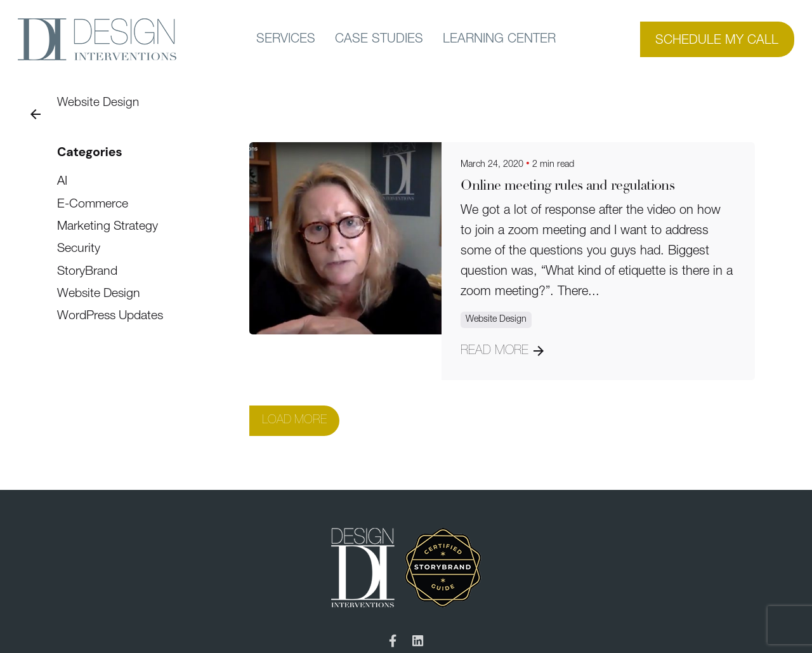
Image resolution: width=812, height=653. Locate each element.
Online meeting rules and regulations (567, 186)
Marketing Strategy (108, 227)
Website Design (98, 103)
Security (79, 249)
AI (62, 181)
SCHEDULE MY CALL (717, 41)
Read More (502, 351)
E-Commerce (93, 204)
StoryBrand (87, 272)
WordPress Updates (110, 316)
